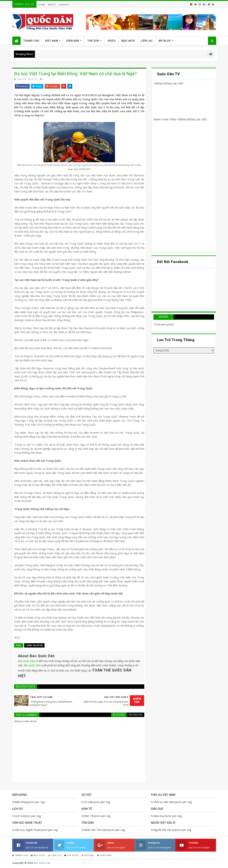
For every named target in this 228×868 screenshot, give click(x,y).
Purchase (104, 855)
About (52, 5)
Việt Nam (52, 41)
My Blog (165, 41)
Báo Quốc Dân (26, 661)
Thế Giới (93, 41)
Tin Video (72, 855)
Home (42, 5)
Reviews (88, 855)
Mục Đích (128, 41)
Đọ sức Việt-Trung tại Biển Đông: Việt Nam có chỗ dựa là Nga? (75, 74)
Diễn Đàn (73, 41)
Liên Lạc (147, 41)
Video (112, 41)
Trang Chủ (31, 41)
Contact (64, 5)
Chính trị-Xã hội (34, 645)
